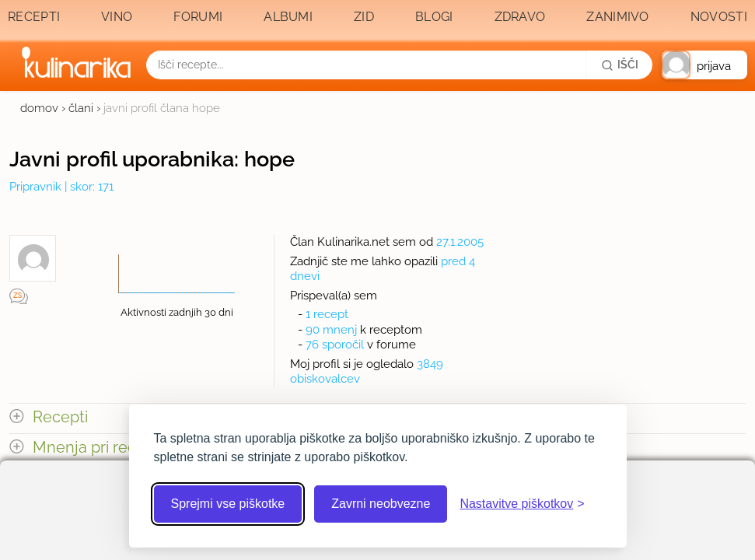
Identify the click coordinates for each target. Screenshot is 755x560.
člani (81, 108)
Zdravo (520, 17)
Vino (117, 17)
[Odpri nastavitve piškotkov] (522, 504)
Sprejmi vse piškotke (228, 504)
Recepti (34, 17)
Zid (364, 17)
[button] (704, 65)
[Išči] (620, 65)
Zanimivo (617, 17)
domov (39, 108)
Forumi (198, 17)
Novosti (719, 17)
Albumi (288, 17)
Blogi (434, 17)
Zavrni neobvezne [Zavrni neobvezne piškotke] (381, 504)
